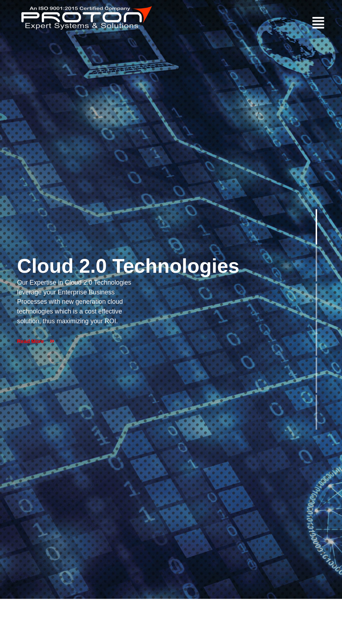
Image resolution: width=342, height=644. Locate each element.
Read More (36, 341)
